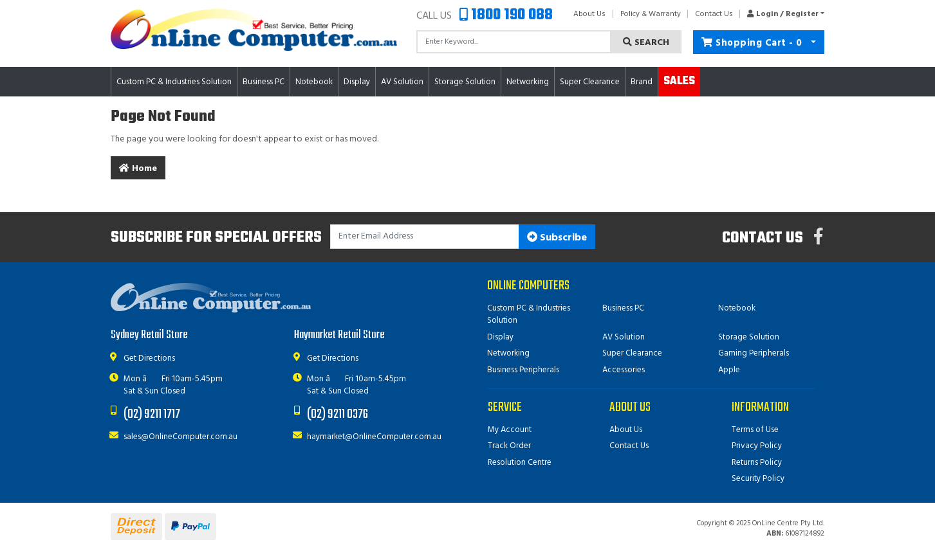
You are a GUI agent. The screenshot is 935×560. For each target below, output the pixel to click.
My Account (510, 430)
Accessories (624, 370)
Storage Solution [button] (465, 82)
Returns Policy (757, 463)
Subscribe (557, 238)
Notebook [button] (314, 82)
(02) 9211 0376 (338, 414)
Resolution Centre (520, 463)
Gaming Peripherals (754, 353)
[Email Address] (425, 237)
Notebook (737, 308)
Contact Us (714, 14)
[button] (782, 14)
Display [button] (357, 82)
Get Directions (149, 358)
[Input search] (514, 42)
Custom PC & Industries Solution (529, 315)
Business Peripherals (523, 370)
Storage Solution (749, 337)
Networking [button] (528, 82)
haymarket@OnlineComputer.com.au (374, 437)
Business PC (623, 308)
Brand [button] (642, 82)
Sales (679, 81)
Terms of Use (755, 430)
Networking (508, 353)
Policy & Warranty (651, 14)
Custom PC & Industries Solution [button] (174, 82)
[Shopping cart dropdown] (813, 42)
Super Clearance (590, 82)
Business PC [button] (264, 82)
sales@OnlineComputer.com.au (181, 437)
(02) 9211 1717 (152, 414)
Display (500, 337)
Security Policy (758, 479)
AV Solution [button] (402, 82)
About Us (589, 14)
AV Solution (624, 337)
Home (138, 169)
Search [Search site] (646, 43)
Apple (729, 370)
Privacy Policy (757, 446)
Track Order (509, 446)
